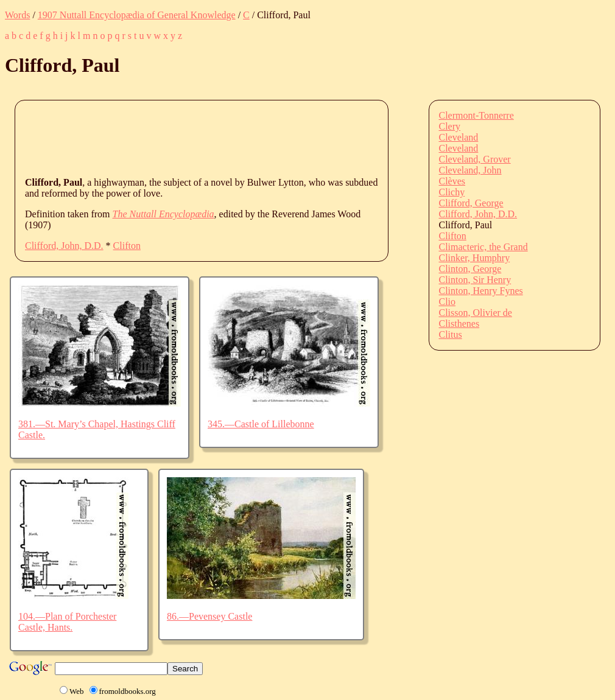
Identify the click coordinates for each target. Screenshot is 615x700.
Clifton (127, 246)
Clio (448, 302)
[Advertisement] (247, 138)
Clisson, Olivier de (476, 313)
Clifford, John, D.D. (64, 246)
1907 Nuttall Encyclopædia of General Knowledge (137, 15)
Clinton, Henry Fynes (481, 291)
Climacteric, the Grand (483, 247)
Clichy (452, 192)
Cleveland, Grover (475, 159)
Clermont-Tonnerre (476, 115)
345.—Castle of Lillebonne (261, 424)
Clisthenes (459, 324)
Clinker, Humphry (475, 258)
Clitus (451, 334)
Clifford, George (471, 203)
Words (17, 15)
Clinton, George (470, 269)
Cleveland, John (470, 170)
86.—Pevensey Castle (209, 616)
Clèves (452, 181)
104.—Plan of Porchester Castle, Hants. (67, 622)
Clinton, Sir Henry (475, 280)
